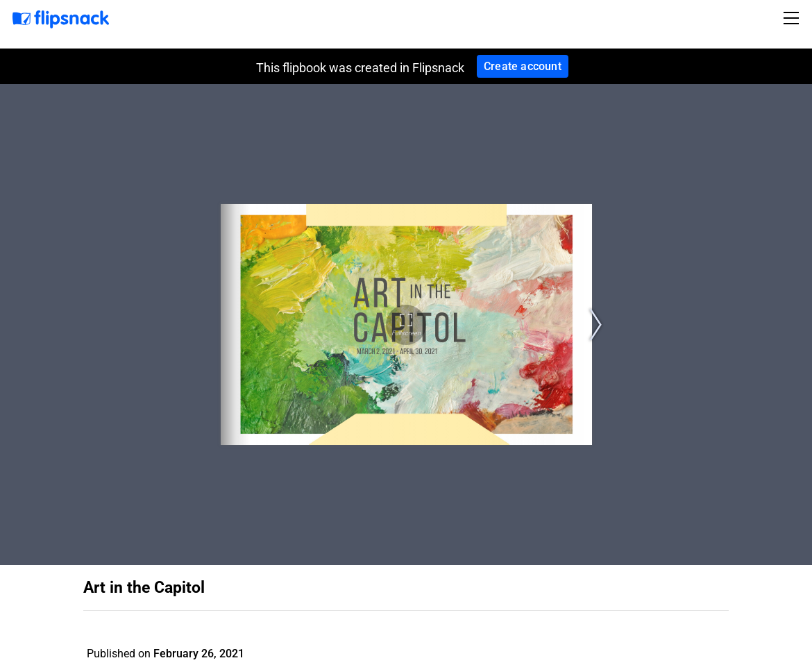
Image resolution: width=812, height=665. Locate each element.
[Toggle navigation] (793, 18)
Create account (523, 66)
